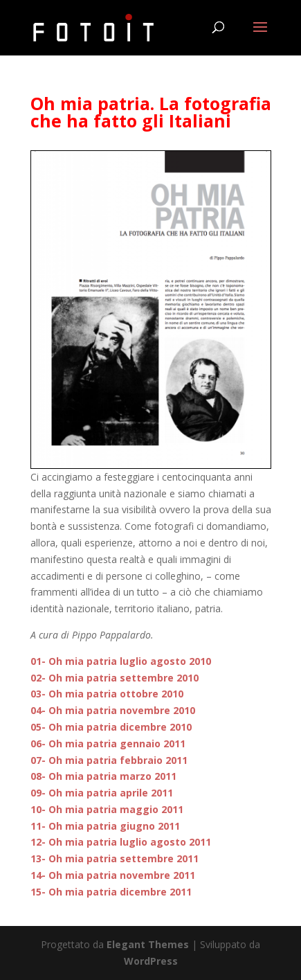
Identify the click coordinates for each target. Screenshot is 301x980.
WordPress (151, 961)
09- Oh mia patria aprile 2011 (102, 793)
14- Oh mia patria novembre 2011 (113, 875)
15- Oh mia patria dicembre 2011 (111, 892)
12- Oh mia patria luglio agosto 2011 (121, 842)
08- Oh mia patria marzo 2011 (103, 776)
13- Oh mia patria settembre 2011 (115, 858)
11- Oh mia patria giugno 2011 (105, 826)
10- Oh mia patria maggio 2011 (107, 809)
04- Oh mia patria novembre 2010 (113, 710)
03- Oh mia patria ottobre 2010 (107, 694)
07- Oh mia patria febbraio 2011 (109, 760)
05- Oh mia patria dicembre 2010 (111, 727)
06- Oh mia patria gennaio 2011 (108, 743)
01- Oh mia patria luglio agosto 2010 (121, 661)
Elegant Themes (148, 944)
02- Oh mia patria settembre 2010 (115, 678)
